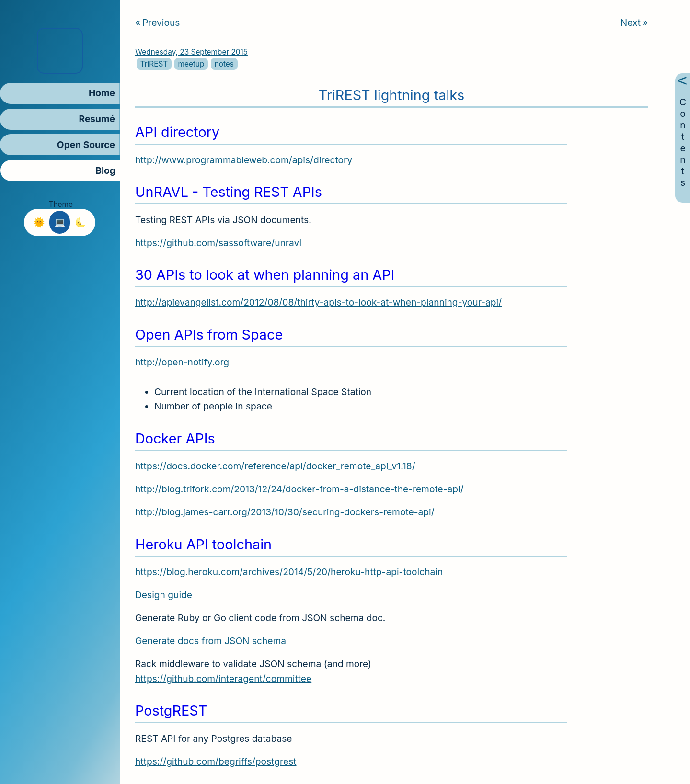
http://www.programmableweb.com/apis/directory (244, 160)
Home (102, 93)
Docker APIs (175, 438)
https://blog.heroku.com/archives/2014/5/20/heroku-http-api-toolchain (289, 572)
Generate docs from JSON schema (211, 641)
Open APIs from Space (209, 335)
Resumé (97, 119)
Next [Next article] (634, 23)
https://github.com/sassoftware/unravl (218, 243)
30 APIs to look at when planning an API (265, 275)
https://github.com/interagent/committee (223, 679)
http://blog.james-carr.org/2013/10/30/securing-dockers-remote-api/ (285, 512)
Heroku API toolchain (203, 544)
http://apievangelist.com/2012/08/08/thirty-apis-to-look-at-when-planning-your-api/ (318, 302)
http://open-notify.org (182, 362)
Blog (105, 170)
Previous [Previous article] (157, 23)
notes (224, 64)
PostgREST (171, 710)
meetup (191, 64)
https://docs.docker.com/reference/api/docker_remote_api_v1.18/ (275, 466)
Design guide (164, 595)
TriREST (154, 64)
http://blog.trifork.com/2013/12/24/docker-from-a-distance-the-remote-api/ (299, 489)
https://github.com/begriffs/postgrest (216, 761)
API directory (177, 132)
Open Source (86, 145)
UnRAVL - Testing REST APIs (229, 192)
